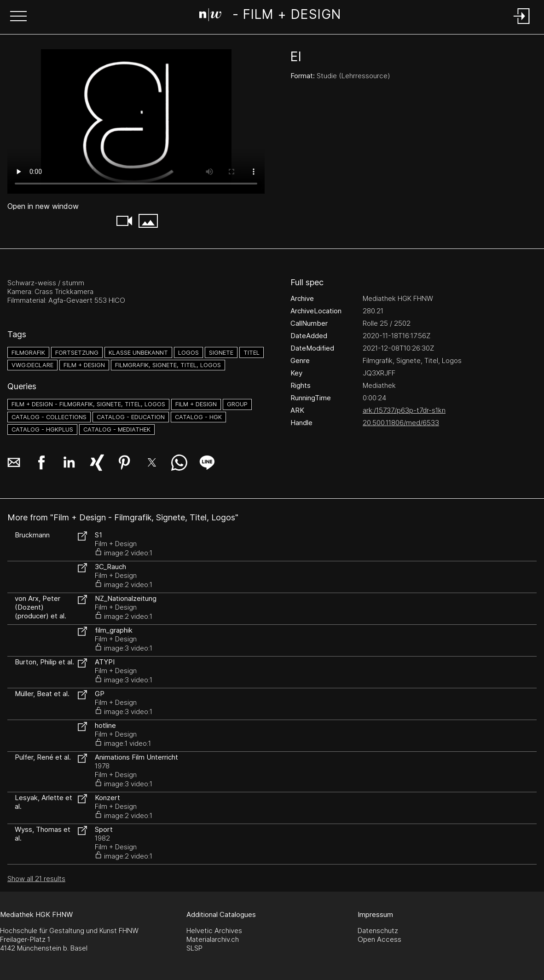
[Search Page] (270, 16)
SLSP (194, 948)
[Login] (522, 25)
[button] (18, 17)
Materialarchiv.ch (213, 939)
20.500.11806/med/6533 (401, 423)
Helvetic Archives (214, 931)
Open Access (379, 939)
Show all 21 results (36, 879)
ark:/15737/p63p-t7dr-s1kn (404, 410)
